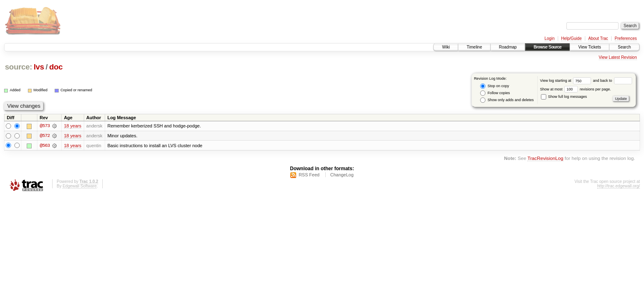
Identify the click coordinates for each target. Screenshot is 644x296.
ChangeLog (342, 175)
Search (624, 47)
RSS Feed (309, 175)
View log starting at (567, 81)
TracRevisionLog (545, 158)
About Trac (598, 38)
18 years (73, 126)
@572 (45, 136)
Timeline (474, 47)
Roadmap (508, 47)
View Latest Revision (618, 57)
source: (18, 67)
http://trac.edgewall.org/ (619, 186)
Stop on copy (494, 86)
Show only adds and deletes (507, 100)
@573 (45, 126)
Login (550, 38)
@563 (45, 146)
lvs (39, 67)
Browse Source (547, 47)
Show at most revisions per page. (576, 89)
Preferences (626, 38)
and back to (613, 81)
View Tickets (590, 47)
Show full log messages (564, 97)
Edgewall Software (79, 186)
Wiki (446, 47)
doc (56, 67)
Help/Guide (571, 38)
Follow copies (495, 93)
